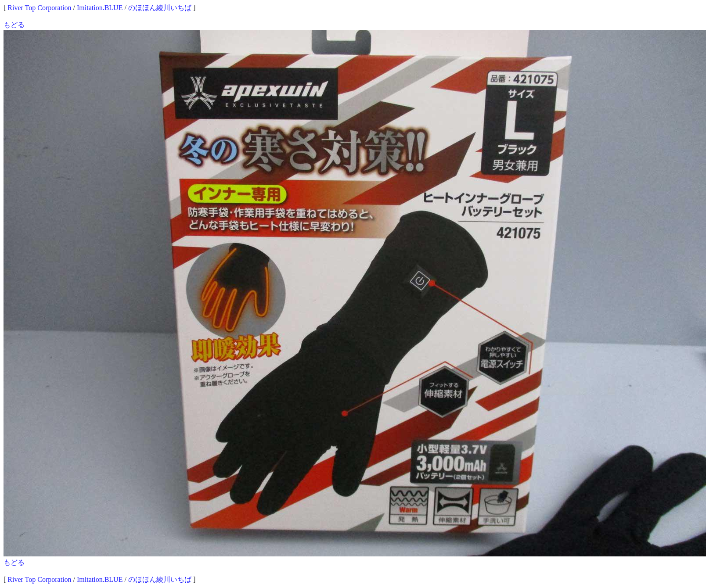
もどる (14, 25)
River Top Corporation (39, 8)
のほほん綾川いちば (160, 8)
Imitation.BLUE (100, 8)
